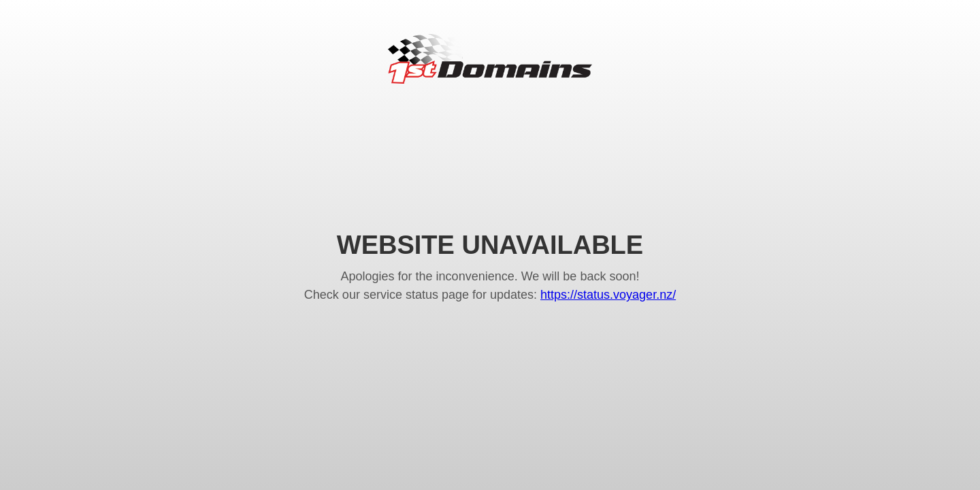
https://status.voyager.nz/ (608, 295)
